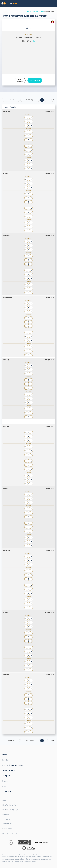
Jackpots (6, 776)
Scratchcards (8, 791)
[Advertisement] (29, 59)
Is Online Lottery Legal (10, 810)
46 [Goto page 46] (53, 740)
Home (29, 11)
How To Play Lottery (10, 805)
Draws (5, 781)
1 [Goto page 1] (42, 100)
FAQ (4, 800)
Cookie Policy (7, 828)
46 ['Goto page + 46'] (53, 100)
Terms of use (7, 824)
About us (6, 814)
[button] (54, 3)
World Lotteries (9, 770)
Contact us (6, 819)
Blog (4, 786)
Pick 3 (42, 11)
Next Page (30, 100)
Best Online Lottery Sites (13, 765)
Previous (11, 100)
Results (35, 11)
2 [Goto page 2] (46, 100)
